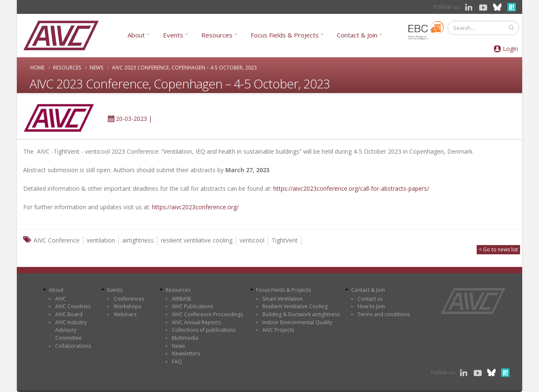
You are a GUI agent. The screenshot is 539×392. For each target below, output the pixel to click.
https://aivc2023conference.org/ (195, 207)
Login (510, 49)
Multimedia (185, 338)
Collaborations (73, 346)
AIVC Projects (278, 330)
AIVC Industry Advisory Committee (71, 330)
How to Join (371, 306)
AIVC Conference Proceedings (207, 314)
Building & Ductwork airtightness (301, 314)
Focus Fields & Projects (285, 35)
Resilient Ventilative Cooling (295, 306)
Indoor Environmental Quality (297, 322)
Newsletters (186, 353)
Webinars (125, 314)
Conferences (129, 299)
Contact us (370, 299)
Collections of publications (204, 330)
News (97, 67)
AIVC (61, 299)
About (136, 35)
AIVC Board (69, 314)
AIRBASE (181, 299)
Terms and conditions (384, 314)
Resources (217, 35)
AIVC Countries (73, 306)
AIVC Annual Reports (196, 322)
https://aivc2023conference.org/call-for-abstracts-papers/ (351, 188)
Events (173, 35)
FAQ (177, 361)
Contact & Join (357, 35)
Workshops (127, 306)
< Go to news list (498, 249)
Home (37, 67)
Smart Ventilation (283, 299)
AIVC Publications (192, 306)
